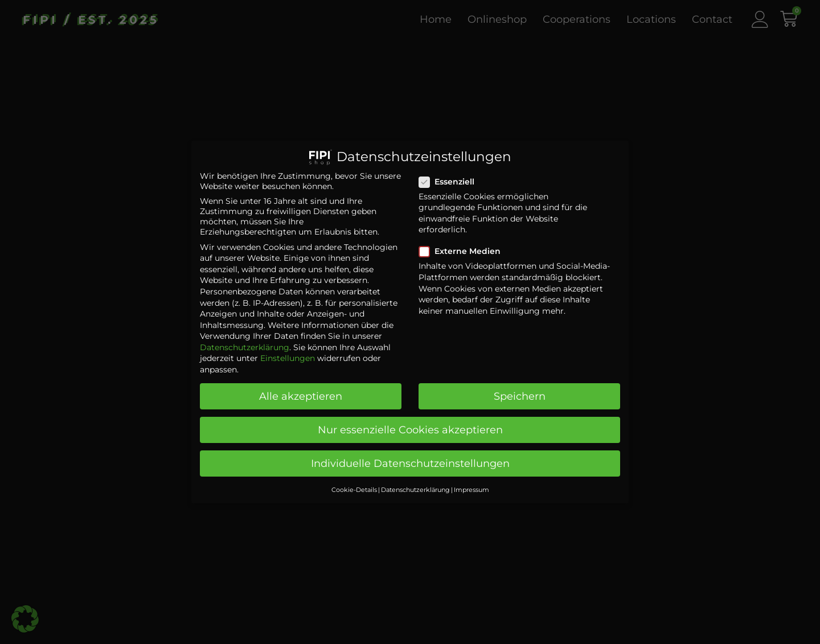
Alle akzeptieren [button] (301, 387)
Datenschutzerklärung (245, 338)
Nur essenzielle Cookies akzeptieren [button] (410, 421)
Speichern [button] (520, 387)
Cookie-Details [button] (354, 481)
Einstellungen (288, 350)
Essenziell (450, 173)
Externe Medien (463, 243)
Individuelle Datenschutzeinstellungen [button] (410, 455)
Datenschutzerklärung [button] (415, 481)
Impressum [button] (471, 481)
